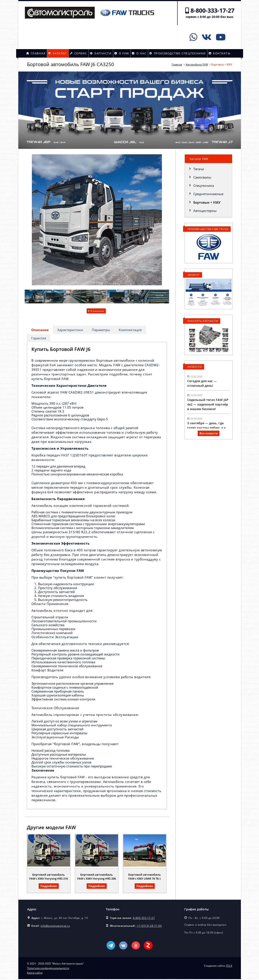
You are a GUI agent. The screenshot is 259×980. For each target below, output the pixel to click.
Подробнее (49, 887)
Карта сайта (35, 974)
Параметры (102, 330)
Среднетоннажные (208, 194)
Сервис (78, 53)
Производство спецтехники (178, 53)
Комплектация (131, 330)
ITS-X (229, 967)
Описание (40, 330)
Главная (36, 53)
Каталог (58, 53)
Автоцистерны (205, 211)
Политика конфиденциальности (48, 969)
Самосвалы (202, 177)
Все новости (208, 433)
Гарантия (39, 339)
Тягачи (199, 169)
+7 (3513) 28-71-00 (149, 927)
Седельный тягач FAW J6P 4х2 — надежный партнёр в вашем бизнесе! (208, 404)
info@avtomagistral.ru (55, 927)
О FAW (122, 53)
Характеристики (71, 330)
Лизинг (194, 275)
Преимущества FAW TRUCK (208, 229)
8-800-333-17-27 (212, 10)
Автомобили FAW (197, 64)
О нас (139, 53)
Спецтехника (204, 186)
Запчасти (101, 53)
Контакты (220, 53)
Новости (195, 367)
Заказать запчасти (203, 321)
